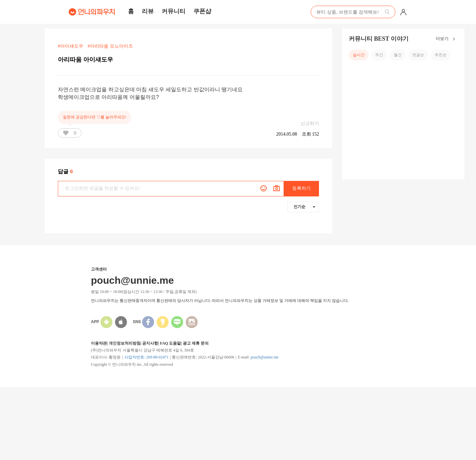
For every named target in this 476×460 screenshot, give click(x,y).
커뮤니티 (174, 11)
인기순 (304, 207)
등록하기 (301, 188)
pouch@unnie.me (265, 357)
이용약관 (99, 343)
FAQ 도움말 (170, 343)
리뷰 (148, 11)
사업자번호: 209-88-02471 (146, 357)
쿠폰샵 (202, 11)
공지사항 (150, 343)
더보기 (447, 39)
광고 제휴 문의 (196, 343)
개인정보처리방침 (125, 343)
